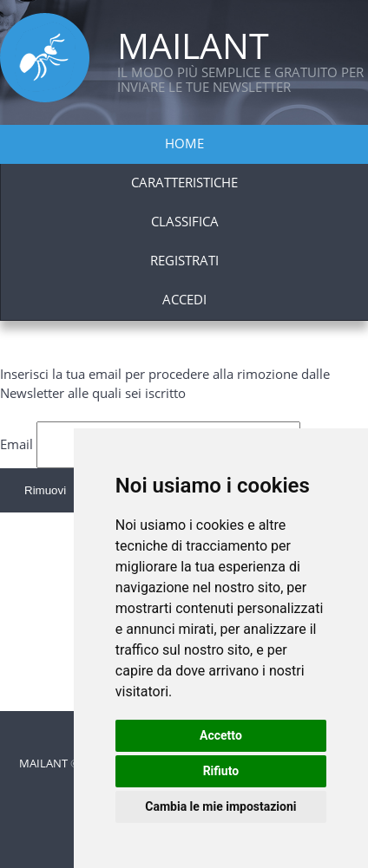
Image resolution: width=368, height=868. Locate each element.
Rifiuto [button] (221, 771)
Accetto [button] (221, 735)
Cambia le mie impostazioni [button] (220, 806)
